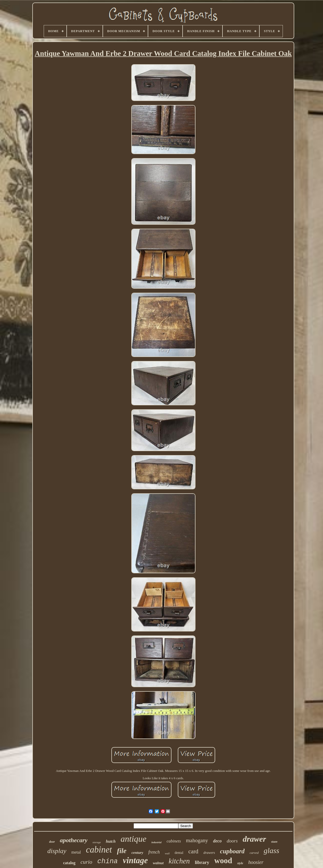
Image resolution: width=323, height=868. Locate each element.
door (52, 842)
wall (167, 853)
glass (271, 850)
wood (223, 861)
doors (232, 841)
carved (254, 853)
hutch (111, 841)
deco (217, 841)
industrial (157, 842)
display (57, 851)
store (274, 842)
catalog (69, 863)
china (107, 861)
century (138, 853)
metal (76, 852)
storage (97, 842)
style (240, 863)
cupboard (232, 851)
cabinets (174, 841)
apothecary (74, 840)
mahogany (197, 840)
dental (179, 853)
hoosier (256, 862)
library (202, 862)
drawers (209, 853)
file (122, 851)
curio (86, 862)
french (154, 852)
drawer (254, 839)
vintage (135, 860)
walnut (158, 863)
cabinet (99, 850)
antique (134, 839)
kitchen (179, 861)
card (193, 851)
